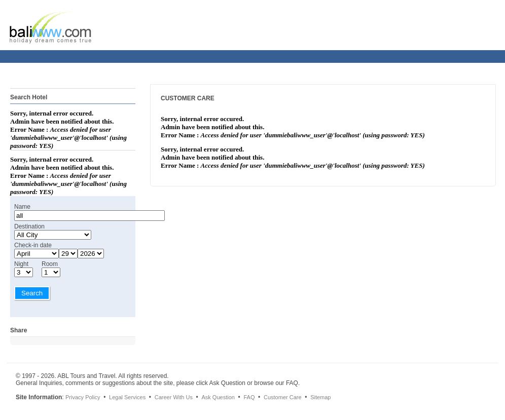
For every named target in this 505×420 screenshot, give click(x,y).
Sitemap (320, 397)
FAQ (249, 397)
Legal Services (127, 397)
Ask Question (218, 397)
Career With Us (174, 397)
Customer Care (283, 397)
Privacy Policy (83, 397)
